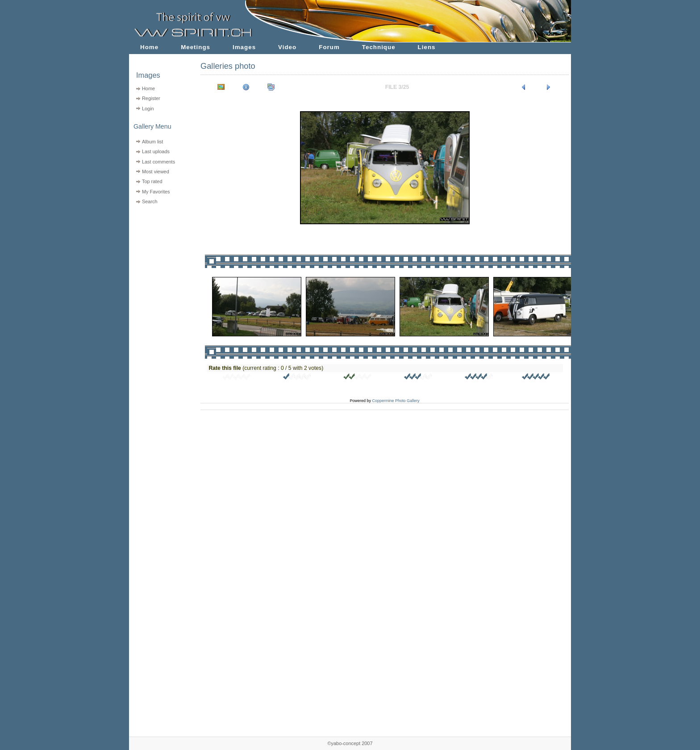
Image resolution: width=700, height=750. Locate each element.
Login (148, 109)
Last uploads (156, 151)
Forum (329, 47)
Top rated (152, 181)
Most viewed (156, 172)
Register (151, 98)
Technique (379, 47)
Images (244, 47)
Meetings (196, 47)
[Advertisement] (159, 264)
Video (287, 47)
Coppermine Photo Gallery (396, 401)
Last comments (158, 162)
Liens (427, 47)
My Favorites (156, 192)
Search (150, 201)
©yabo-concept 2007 (350, 743)
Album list (152, 142)
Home (149, 47)
